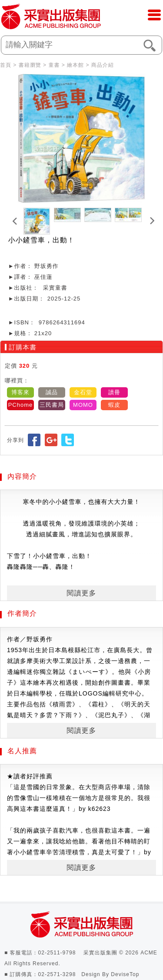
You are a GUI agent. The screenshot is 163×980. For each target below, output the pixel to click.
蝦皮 (114, 405)
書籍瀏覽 (30, 65)
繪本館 (75, 65)
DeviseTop (125, 974)
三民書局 (52, 405)
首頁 (6, 65)
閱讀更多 (82, 593)
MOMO (83, 405)
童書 (54, 65)
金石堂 (83, 392)
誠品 (52, 392)
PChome (21, 405)
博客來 (20, 392)
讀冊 (114, 392)
